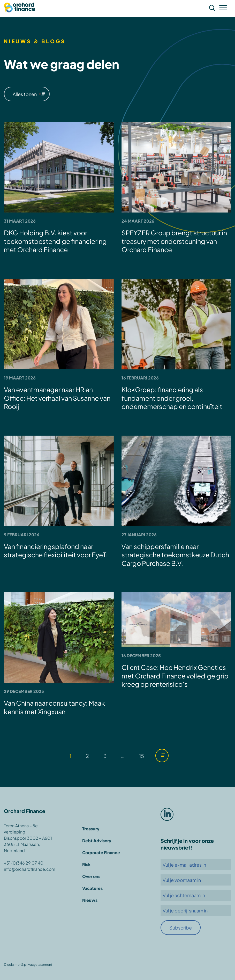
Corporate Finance (101, 853)
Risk (86, 864)
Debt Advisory (97, 841)
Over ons (91, 876)
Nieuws (90, 900)
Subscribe (181, 928)
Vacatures (92, 888)
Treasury (91, 829)
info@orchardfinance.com (30, 869)
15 (142, 756)
